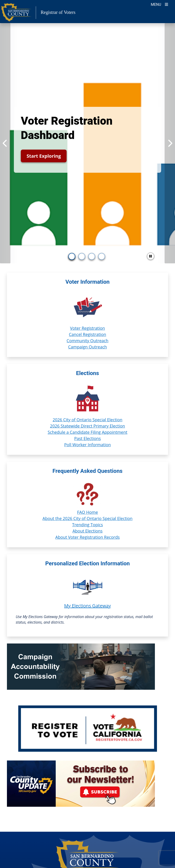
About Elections (87, 531)
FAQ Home (87, 512)
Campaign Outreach (88, 347)
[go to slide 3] (92, 256)
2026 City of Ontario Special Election (88, 420)
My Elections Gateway (87, 606)
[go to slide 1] (72, 256)
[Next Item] (170, 143)
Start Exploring (44, 156)
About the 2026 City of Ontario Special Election (87, 518)
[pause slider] (150, 256)
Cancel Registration (87, 334)
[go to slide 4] (102, 256)
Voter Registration (87, 328)
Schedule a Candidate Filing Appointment (87, 432)
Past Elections (87, 438)
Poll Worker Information (88, 445)
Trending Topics (87, 525)
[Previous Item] (5, 143)
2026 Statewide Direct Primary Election (87, 426)
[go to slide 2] (82, 256)
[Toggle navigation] (159, 4)
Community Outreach (87, 341)
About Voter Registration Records (87, 537)
